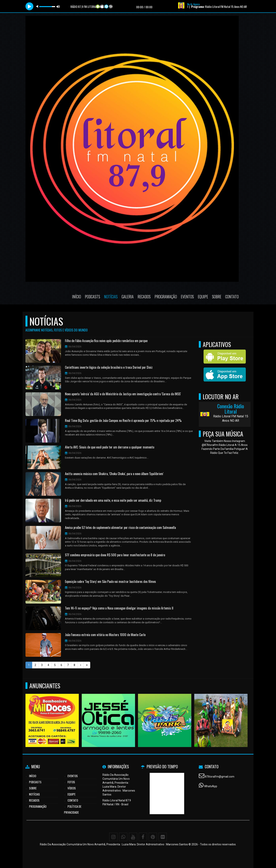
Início (77, 297)
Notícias (111, 297)
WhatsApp (211, 786)
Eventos (187, 297)
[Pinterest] (153, 837)
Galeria (128, 297)
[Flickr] (163, 837)
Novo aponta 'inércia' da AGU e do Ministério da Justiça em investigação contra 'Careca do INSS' (123, 394)
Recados (144, 297)
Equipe (203, 297)
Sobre (217, 297)
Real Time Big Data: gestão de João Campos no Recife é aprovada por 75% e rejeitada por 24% (123, 421)
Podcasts (92, 297)
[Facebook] (143, 837)
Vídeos (72, 788)
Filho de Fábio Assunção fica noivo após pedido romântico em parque (106, 341)
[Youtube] (133, 837)
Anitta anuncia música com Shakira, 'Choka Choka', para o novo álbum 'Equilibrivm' (114, 474)
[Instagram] (113, 837)
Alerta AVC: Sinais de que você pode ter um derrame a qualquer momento (110, 447)
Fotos (71, 782)
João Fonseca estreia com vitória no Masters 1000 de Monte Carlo (105, 635)
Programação (166, 297)
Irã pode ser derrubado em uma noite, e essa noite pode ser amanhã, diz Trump (113, 501)
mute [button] (38, 6)
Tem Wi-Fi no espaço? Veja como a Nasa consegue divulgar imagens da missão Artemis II (119, 608)
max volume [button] (58, 6)
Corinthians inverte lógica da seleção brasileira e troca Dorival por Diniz (109, 367)
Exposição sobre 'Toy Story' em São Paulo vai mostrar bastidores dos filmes (110, 582)
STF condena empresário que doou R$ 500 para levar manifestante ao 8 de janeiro (115, 555)
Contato (232, 297)
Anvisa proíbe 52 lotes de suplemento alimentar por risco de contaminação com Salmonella (120, 528)
